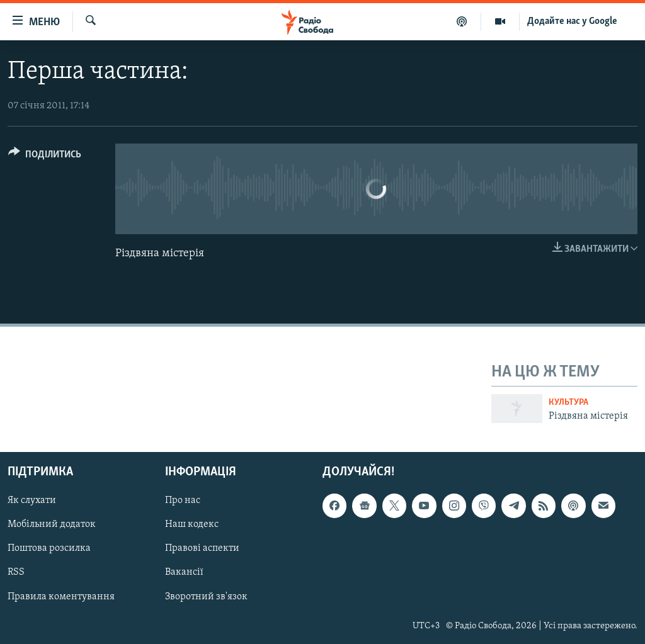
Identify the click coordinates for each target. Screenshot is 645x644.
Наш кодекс (192, 524)
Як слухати (32, 500)
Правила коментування (61, 596)
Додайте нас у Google (572, 21)
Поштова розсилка (49, 548)
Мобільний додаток (52, 524)
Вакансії (184, 572)
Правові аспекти (202, 548)
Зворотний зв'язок (206, 596)
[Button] (45, 156)
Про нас (183, 500)
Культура (568, 403)
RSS (16, 572)
